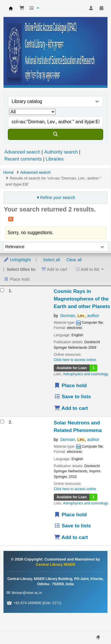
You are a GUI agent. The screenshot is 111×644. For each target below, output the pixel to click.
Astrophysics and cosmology (85, 374)
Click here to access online (75, 360)
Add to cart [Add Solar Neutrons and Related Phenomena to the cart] (71, 537)
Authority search (61, 152)
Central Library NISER (11, 8)
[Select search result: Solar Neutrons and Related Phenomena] (2, 422)
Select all (51, 260)
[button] (22, 8)
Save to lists (72, 396)
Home (8, 172)
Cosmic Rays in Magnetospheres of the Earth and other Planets (82, 299)
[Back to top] (94, 626)
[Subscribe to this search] (11, 219)
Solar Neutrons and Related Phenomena (78, 426)
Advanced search (22, 152)
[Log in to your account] (91, 8)
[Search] (55, 134)
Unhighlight (17, 260)
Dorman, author (80, 316)
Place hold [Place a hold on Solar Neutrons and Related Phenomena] (70, 515)
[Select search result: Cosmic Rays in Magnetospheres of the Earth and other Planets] (2, 290)
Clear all (74, 260)
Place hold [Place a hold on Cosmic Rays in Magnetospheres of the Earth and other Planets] (70, 385)
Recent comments (23, 159)
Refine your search (58, 198)
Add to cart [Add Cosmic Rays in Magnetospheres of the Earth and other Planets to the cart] (71, 408)
